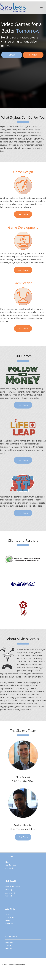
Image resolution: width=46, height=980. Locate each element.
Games (12, 55)
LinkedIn (9, 948)
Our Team (23, 837)
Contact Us (10, 868)
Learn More (23, 214)
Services (33, 55)
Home (8, 862)
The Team (10, 917)
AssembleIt (10, 893)
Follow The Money (13, 887)
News (8, 921)
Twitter (8, 945)
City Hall (9, 896)
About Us (9, 914)
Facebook (9, 942)
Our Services (11, 865)
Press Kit (9, 924)
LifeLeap (9, 890)
